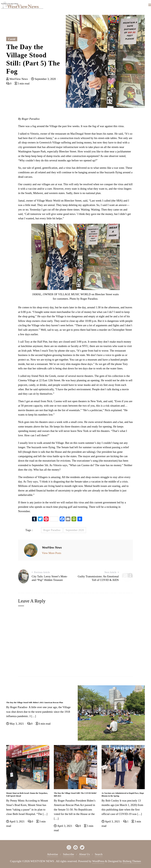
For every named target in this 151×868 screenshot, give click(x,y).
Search (99, 854)
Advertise (52, 854)
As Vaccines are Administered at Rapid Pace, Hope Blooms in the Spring (123, 794)
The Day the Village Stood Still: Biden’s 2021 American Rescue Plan (35, 702)
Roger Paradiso (52, 530)
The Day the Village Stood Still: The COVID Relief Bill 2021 (75, 794)
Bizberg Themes (132, 861)
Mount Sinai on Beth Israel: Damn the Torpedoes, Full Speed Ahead (27, 794)
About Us (84, 854)
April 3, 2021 (16, 821)
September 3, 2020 (44, 79)
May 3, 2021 (15, 724)
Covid (12, 39)
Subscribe (68, 854)
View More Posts (52, 553)
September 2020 (75, 530)
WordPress (98, 861)
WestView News (17, 79)
